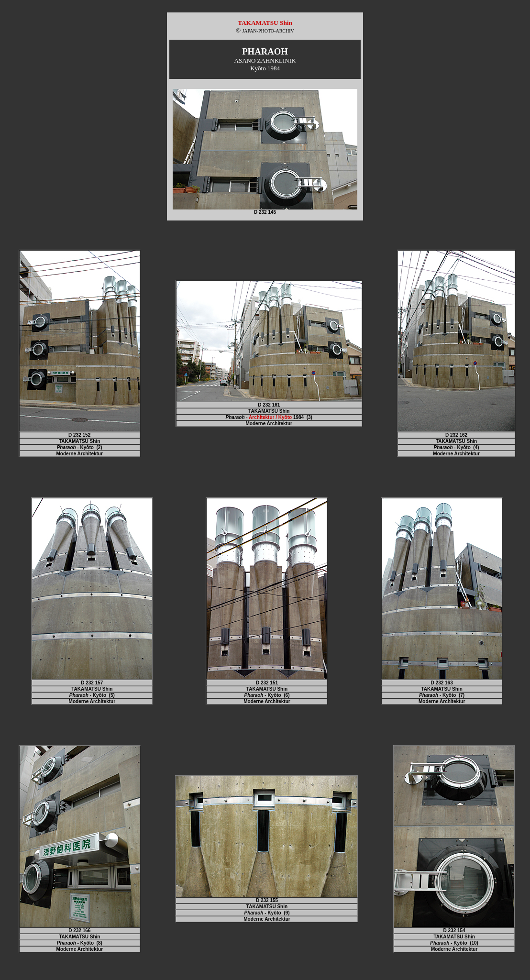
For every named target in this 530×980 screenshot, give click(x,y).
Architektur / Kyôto (270, 417)
